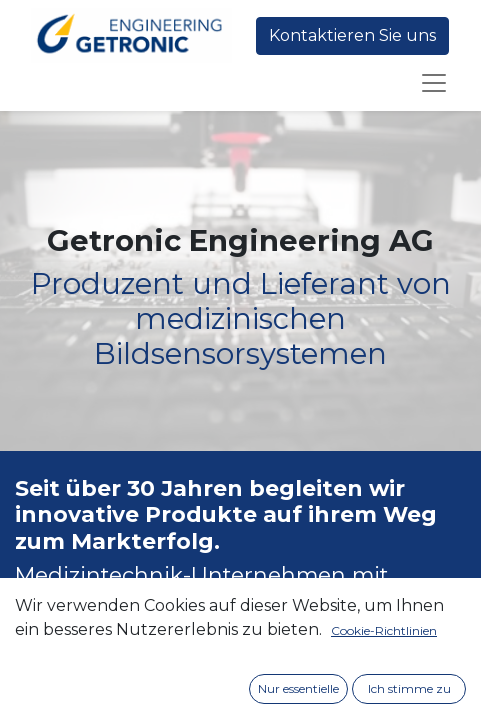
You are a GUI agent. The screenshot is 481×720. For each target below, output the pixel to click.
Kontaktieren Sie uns (352, 35)
